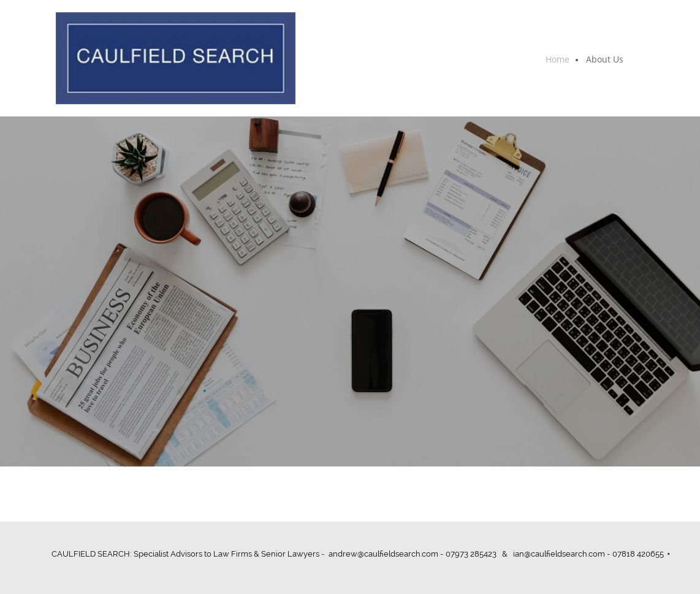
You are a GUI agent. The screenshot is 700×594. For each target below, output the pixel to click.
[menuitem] (558, 60)
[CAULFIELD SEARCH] (176, 58)
